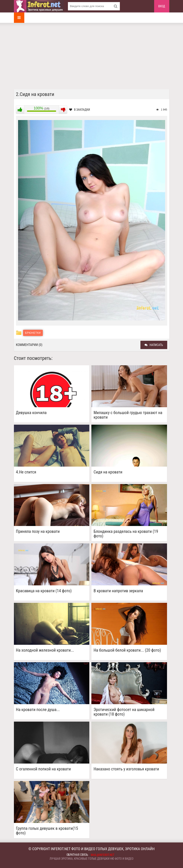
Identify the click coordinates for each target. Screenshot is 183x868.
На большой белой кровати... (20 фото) (127, 650)
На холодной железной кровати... (45, 650)
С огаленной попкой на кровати (43, 769)
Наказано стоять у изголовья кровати (126, 769)
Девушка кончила (31, 413)
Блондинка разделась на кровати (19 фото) (126, 534)
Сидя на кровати (108, 472)
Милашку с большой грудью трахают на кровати (128, 415)
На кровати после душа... (38, 710)
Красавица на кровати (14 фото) (44, 591)
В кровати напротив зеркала (118, 591)
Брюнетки (33, 333)
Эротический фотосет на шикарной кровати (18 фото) (124, 712)
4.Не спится (26, 472)
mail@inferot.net (103, 855)
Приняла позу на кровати (38, 531)
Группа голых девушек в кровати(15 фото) (47, 831)
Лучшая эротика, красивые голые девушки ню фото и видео (92, 859)
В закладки (80, 110)
